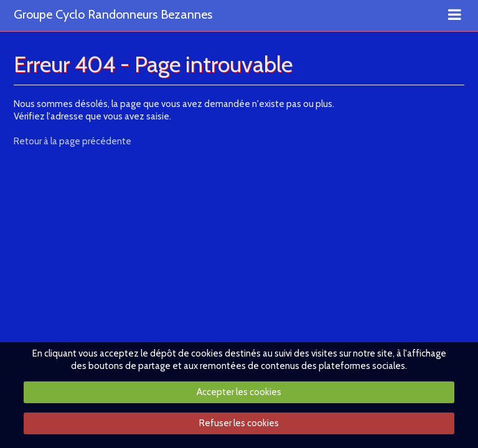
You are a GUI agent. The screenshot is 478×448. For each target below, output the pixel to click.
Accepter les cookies (239, 392)
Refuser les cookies (239, 423)
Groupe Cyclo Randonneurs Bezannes (113, 15)
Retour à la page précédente (73, 141)
